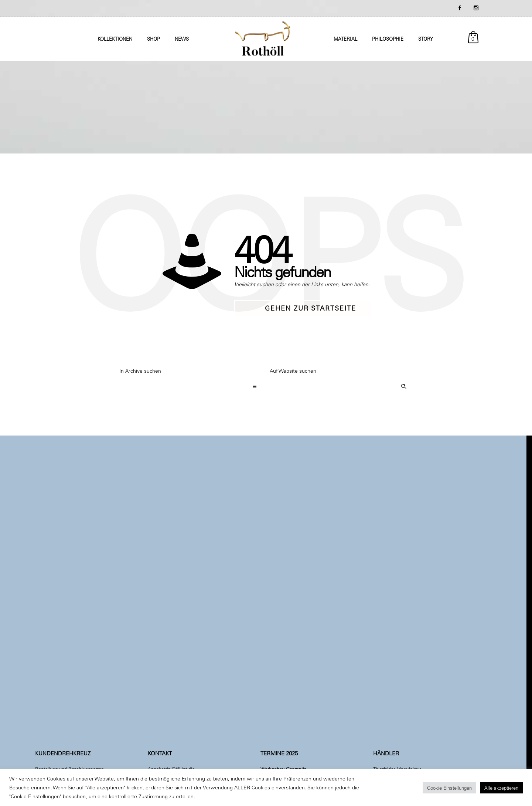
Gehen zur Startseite (311, 308)
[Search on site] (341, 387)
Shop (154, 39)
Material (345, 39)
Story (426, 39)
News (182, 39)
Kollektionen (115, 39)
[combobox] (191, 387)
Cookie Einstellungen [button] (449, 788)
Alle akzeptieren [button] (501, 788)
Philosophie (388, 39)
